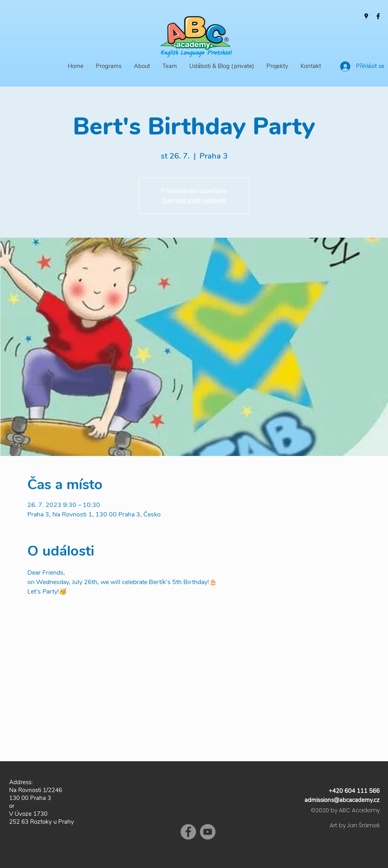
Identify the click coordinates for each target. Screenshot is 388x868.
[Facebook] (378, 16)
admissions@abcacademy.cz (342, 800)
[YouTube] (208, 832)
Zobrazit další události (194, 200)
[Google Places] (366, 16)
